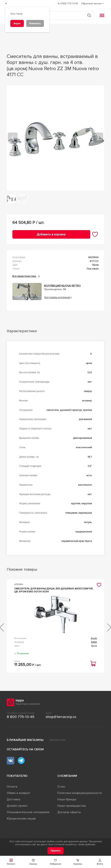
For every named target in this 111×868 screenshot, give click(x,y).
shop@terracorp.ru (61, 716)
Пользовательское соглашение (28, 811)
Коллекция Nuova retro (62, 285)
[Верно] (17, 23)
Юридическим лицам (21, 817)
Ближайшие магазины (25, 739)
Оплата (12, 785)
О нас (61, 785)
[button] (11, 862)
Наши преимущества (72, 805)
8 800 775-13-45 (21, 716)
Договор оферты (69, 811)
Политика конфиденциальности (80, 792)
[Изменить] (35, 23)
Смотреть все (57, 739)
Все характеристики (26, 275)
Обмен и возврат (18, 792)
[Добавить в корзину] (51, 233)
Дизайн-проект (17, 805)
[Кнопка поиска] (88, 14)
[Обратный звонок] (93, 3)
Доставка (13, 798)
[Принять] (56, 851)
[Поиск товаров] (54, 14)
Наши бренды (67, 798)
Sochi (94, 637)
